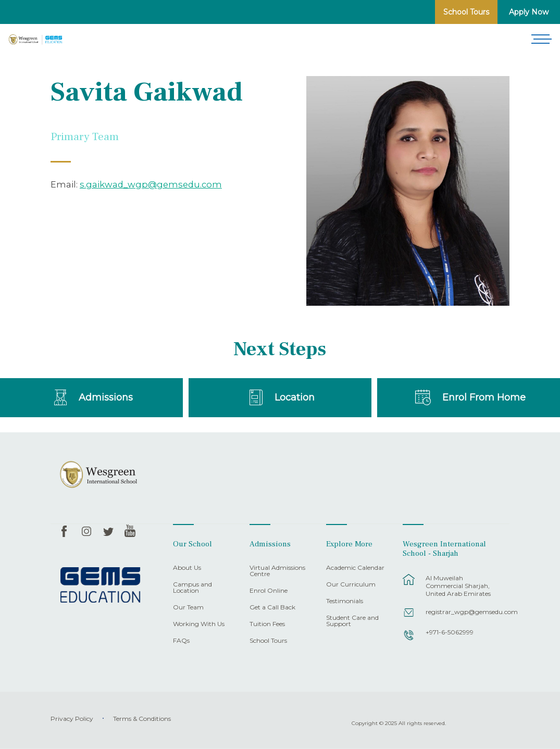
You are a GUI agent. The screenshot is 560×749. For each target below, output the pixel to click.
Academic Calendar (355, 568)
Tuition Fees (267, 624)
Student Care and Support (352, 621)
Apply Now (529, 12)
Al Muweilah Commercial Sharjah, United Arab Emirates (458, 586)
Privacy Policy (72, 719)
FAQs (181, 641)
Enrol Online (269, 591)
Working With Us (199, 624)
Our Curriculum (351, 585)
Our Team (188, 608)
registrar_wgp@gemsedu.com (462, 612)
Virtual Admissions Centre (277, 571)
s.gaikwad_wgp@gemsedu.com (151, 184)
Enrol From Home (484, 397)
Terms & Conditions (142, 719)
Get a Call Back (272, 608)
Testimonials (345, 601)
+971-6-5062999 (450, 632)
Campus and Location (192, 588)
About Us (187, 568)
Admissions (106, 397)
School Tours (466, 12)
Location (295, 397)
